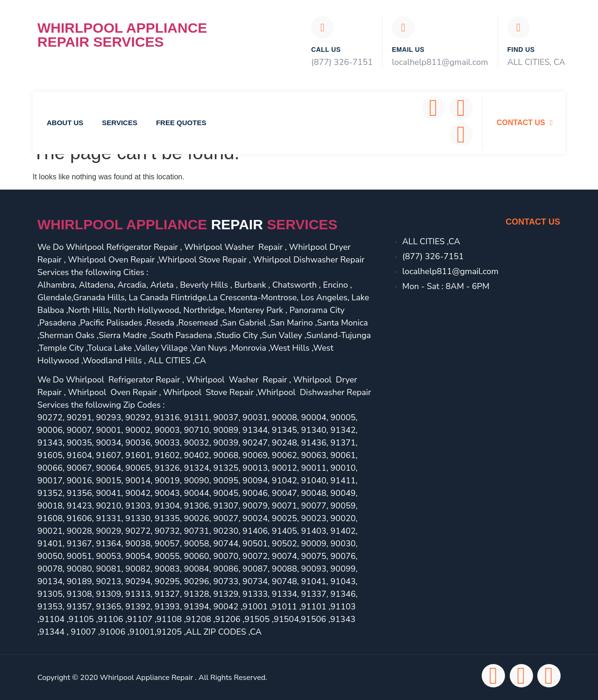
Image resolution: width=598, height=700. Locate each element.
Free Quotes (181, 123)
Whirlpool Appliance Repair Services (122, 35)
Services (120, 123)
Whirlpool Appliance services (187, 224)
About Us (65, 123)
